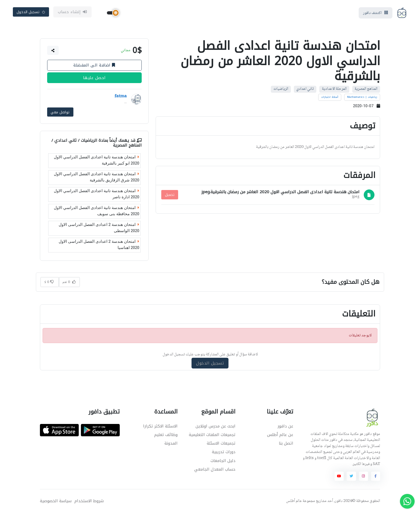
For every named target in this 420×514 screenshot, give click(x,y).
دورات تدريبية (224, 453)
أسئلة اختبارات (330, 98)
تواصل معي (60, 113)
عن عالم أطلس (280, 435)
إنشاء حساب (72, 13)
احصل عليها (94, 79)
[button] (53, 52)
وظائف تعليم (166, 435)
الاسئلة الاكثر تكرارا (160, 427)
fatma (121, 98)
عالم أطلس (294, 502)
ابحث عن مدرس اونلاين (215, 427)
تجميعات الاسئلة (221, 444)
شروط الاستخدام (89, 502)
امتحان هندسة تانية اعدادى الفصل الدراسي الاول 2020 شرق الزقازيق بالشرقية (97, 178)
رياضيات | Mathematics (362, 98)
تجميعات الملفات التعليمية (212, 435)
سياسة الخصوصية (56, 502)
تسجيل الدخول (31, 12)
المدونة (171, 444)
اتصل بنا (286, 444)
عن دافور (285, 427)
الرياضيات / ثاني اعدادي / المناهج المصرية (97, 144)
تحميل (170, 196)
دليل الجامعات (223, 461)
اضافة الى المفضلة (94, 66)
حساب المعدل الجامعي (215, 470)
